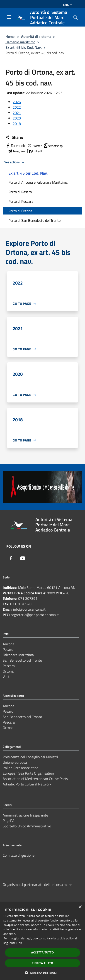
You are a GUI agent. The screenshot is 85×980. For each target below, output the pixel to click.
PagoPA (9, 821)
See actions (15, 162)
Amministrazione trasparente (25, 815)
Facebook (15, 146)
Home (10, 37)
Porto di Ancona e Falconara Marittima (38, 182)
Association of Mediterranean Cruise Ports (35, 779)
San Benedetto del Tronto (22, 660)
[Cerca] (75, 17)
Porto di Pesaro (20, 192)
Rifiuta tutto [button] (42, 963)
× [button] (80, 907)
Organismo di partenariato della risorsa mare (37, 885)
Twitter (34, 146)
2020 (17, 118)
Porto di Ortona (20, 211)
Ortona (8, 671)
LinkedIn (35, 151)
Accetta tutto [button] (42, 952)
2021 (17, 113)
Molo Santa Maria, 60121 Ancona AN (47, 588)
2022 (17, 107)
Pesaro (8, 649)
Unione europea (15, 762)
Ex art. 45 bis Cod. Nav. (24, 47)
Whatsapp (53, 146)
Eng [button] (68, 5)
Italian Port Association (21, 768)
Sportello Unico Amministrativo (27, 826)
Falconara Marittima (18, 655)
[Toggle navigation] (9, 17)
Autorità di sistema (36, 37)
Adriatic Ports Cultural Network (27, 784)
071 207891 (28, 598)
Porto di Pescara (21, 201)
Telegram (16, 151)
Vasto (7, 677)
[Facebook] (11, 558)
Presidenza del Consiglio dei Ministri (30, 757)
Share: (14, 137)
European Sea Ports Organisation (28, 773)
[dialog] (42, 941)
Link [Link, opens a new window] (19, 943)
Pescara (9, 666)
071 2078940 (21, 604)
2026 (17, 102)
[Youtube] (23, 558)
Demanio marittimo (20, 42)
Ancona (8, 644)
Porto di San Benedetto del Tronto (34, 220)
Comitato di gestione (19, 855)
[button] (43, 973)
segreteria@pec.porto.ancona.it (35, 615)
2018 (17, 124)
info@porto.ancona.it (29, 609)
